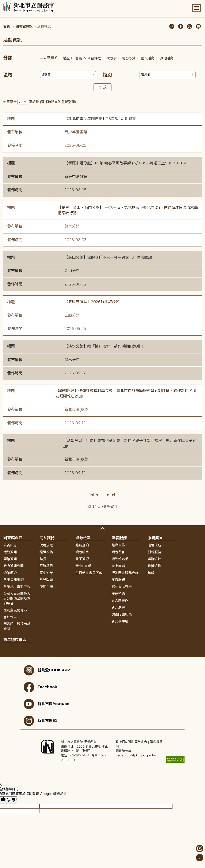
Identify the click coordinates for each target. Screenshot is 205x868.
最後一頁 (113, 495)
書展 (79, 58)
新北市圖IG (40, 721)
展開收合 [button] (102, 528)
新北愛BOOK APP (47, 670)
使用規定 (46, 545)
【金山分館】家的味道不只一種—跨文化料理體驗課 (108, 257)
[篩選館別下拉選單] (168, 75)
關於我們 (47, 538)
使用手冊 (46, 587)
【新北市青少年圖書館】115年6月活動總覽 (100, 119)
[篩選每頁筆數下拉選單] (23, 102)
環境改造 (154, 545)
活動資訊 (10, 552)
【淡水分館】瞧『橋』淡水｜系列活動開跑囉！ (104, 346)
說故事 (111, 58)
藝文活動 (148, 58)
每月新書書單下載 (89, 573)
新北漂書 (118, 607)
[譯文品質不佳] (12, 800)
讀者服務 (119, 538)
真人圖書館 (120, 601)
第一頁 (92, 495)
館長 (43, 559)
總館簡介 (10, 573)
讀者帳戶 (82, 552)
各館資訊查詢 (14, 580)
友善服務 (118, 580)
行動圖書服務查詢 (125, 573)
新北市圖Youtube (47, 704)
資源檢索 (83, 538)
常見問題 (46, 580)
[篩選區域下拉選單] (68, 75)
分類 (8, 58)
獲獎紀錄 (154, 566)
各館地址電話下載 (17, 587)
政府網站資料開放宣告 (131, 742)
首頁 (7, 26)
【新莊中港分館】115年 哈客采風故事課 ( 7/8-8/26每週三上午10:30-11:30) (127, 163)
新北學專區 (120, 621)
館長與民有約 (122, 587)
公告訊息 (10, 545)
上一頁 (97, 495)
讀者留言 (118, 552)
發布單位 (15, 132)
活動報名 (51, 58)
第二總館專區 (15, 640)
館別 (107, 75)
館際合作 (118, 545)
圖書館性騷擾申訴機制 (17, 626)
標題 (11, 119)
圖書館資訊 (24, 26)
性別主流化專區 (15, 610)
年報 (151, 573)
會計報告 (10, 617)
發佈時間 (15, 145)
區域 (8, 75)
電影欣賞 (129, 58)
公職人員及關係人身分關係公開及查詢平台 (17, 598)
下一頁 (108, 495)
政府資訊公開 (14, 566)
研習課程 (94, 58)
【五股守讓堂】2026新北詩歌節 (92, 302)
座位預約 (118, 594)
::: (2, 3)
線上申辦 (118, 566)
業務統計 (154, 559)
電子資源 (82, 559)
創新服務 (154, 552)
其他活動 (167, 58)
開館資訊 (10, 559)
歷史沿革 (46, 573)
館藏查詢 (82, 545)
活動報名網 (120, 559)
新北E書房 (83, 566)
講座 (66, 58)
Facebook (40, 687)
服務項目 (46, 566)
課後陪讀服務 (122, 614)
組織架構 (46, 552)
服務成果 (155, 538)
